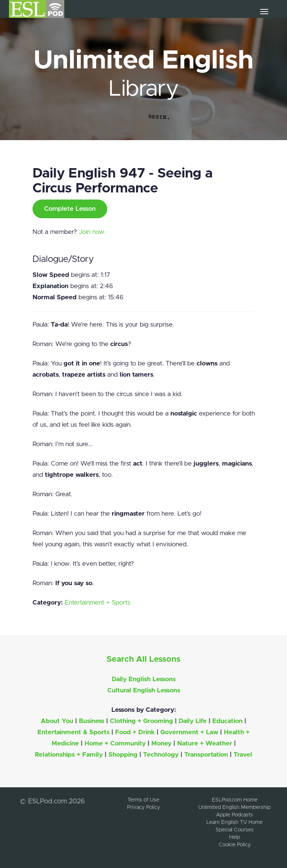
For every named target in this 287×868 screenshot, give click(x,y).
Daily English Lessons (144, 679)
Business (92, 721)
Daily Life (193, 721)
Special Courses (235, 830)
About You (57, 721)
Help (234, 837)
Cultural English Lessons (144, 690)
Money (161, 743)
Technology (161, 755)
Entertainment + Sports (98, 603)
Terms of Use (143, 800)
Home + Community (115, 743)
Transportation (206, 755)
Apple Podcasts (234, 815)
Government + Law (189, 732)
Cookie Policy (235, 845)
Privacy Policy (143, 807)
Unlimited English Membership (234, 807)
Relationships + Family (69, 755)
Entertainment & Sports (73, 732)
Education (227, 721)
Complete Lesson (70, 209)
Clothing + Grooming (141, 721)
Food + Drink (135, 732)
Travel (243, 755)
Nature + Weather (205, 743)
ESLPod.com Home (235, 800)
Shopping (123, 755)
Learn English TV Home (234, 822)
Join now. (92, 232)
